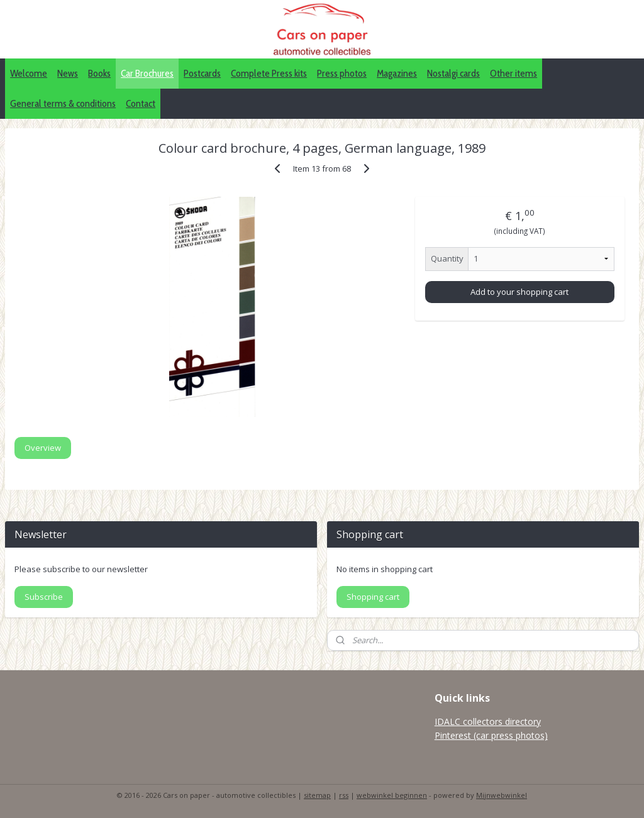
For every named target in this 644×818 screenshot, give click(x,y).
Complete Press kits (269, 73)
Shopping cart (373, 597)
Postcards (202, 73)
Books (99, 73)
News (68, 73)
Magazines (397, 73)
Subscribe (44, 597)
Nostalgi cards (453, 73)
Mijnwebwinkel (502, 795)
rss (344, 795)
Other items (514, 73)
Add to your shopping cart (519, 292)
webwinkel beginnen (392, 795)
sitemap (317, 795)
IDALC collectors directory (488, 721)
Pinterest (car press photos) (491, 735)
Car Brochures (147, 73)
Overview (43, 448)
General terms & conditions (63, 103)
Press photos (342, 73)
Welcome (29, 73)
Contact (141, 103)
